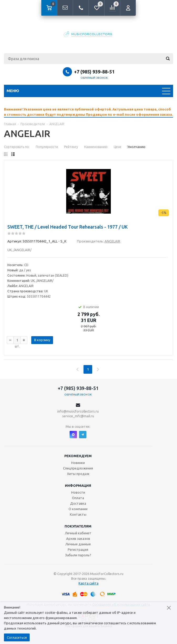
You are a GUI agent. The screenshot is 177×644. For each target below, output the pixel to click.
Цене (118, 147)
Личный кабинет (78, 533)
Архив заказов (78, 539)
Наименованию (96, 147)
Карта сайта (88, 583)
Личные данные (78, 544)
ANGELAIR (112, 241)
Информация (78, 485)
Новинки (78, 463)
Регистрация (78, 550)
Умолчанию (136, 147)
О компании (78, 509)
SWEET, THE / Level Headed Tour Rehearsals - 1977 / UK (67, 227)
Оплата (78, 498)
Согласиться (17, 637)
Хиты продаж (78, 474)
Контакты (78, 514)
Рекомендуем (78, 456)
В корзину (42, 340)
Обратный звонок (94, 78)
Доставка (78, 503)
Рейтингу (71, 147)
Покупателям (78, 526)
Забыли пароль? (78, 555)
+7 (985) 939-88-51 (94, 72)
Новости (78, 492)
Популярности (47, 147)
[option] (88, 112)
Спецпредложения (78, 468)
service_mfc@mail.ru (78, 416)
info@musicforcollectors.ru (78, 411)
